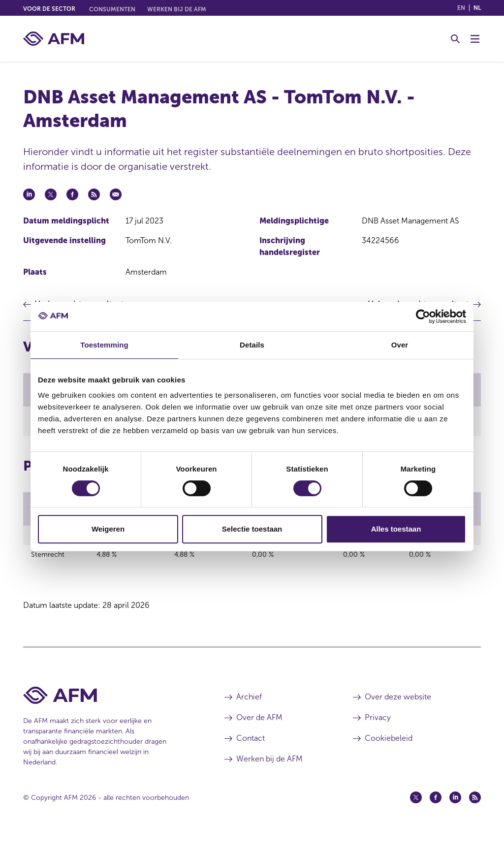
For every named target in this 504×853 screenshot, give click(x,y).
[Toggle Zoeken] (455, 39)
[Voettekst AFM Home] (109, 713)
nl (477, 8)
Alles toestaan (396, 529)
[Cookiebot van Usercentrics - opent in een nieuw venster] (423, 316)
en (461, 8)
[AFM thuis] (54, 39)
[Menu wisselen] (475, 39)
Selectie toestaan (252, 529)
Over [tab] (400, 345)
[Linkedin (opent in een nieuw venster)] (455, 815)
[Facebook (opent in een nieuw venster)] (436, 815)
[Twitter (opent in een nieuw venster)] (416, 815)
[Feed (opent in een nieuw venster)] (475, 815)
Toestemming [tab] (104, 345)
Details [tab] (252, 345)
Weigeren (108, 529)
